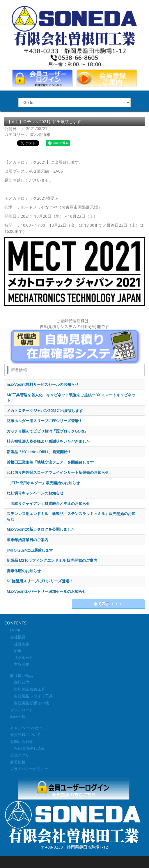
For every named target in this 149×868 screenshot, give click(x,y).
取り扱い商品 (22, 676)
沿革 (16, 651)
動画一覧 (18, 716)
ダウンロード (22, 710)
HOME (16, 630)
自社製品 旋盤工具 (28, 689)
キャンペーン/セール (28, 728)
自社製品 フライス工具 (31, 696)
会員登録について (25, 734)
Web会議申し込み (28, 748)
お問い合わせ (22, 741)
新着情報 (18, 762)
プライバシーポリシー (29, 769)
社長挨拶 (20, 644)
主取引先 (20, 664)
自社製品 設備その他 (30, 703)
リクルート (22, 658)
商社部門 (20, 682)
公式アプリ (20, 755)
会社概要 (18, 637)
